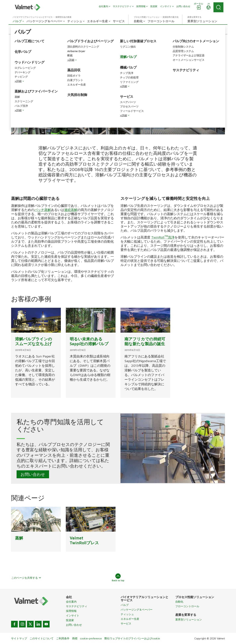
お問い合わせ (33, 474)
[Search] (218, 7)
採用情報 (71, 611)
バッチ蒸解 (43, 210)
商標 (75, 638)
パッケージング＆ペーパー (137, 610)
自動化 (179, 602)
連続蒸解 (71, 210)
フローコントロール (187, 606)
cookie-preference (91, 638)
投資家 (70, 620)
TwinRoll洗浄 (163, 237)
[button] (20, 29)
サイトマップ (19, 638)
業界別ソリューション (189, 619)
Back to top (118, 578)
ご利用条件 (63, 638)
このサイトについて (42, 638)
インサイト (73, 615)
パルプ (125, 605)
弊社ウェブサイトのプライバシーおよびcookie (132, 638)
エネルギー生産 (130, 619)
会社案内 (71, 602)
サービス (126, 623)
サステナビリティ (77, 606)
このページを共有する (26, 578)
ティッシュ (127, 614)
